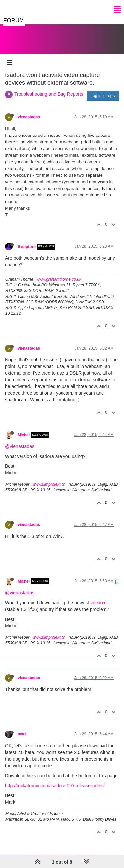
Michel (24, 428)
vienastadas (29, 110)
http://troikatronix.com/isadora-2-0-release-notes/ (55, 779)
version (98, 596)
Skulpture (27, 240)
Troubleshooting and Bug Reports (49, 87)
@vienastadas (20, 440)
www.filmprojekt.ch (49, 478)
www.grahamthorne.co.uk (59, 273)
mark (22, 728)
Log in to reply (103, 89)
